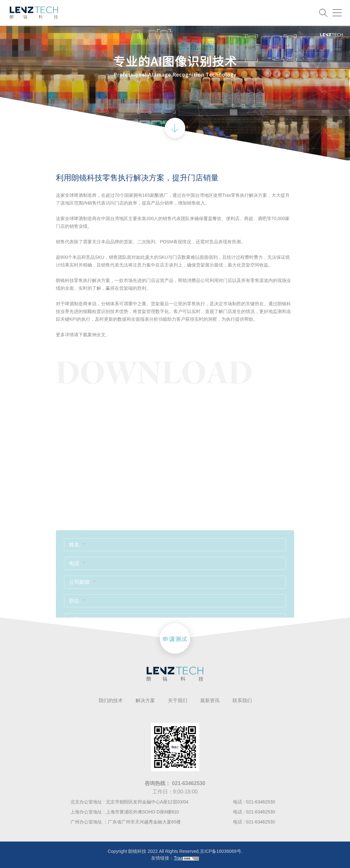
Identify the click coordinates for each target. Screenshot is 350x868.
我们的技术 (111, 700)
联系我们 (242, 700)
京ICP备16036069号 (221, 851)
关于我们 (178, 700)
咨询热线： (175, 783)
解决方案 (145, 700)
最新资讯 (210, 700)
